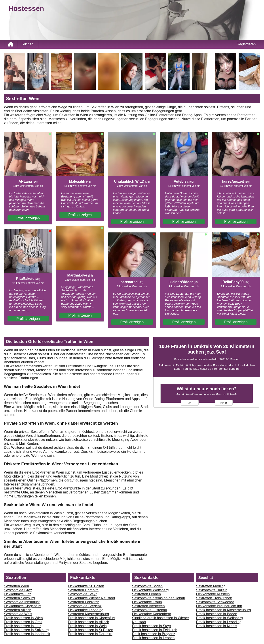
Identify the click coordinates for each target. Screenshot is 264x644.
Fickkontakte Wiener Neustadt (92, 598)
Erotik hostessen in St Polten (91, 630)
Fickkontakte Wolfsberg (150, 590)
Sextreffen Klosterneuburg (89, 614)
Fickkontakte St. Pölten (86, 586)
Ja (190, 403)
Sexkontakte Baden (147, 586)
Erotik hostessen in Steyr (152, 626)
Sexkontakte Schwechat (215, 602)
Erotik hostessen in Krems (217, 626)
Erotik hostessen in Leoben (153, 638)
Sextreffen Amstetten (148, 606)
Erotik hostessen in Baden (217, 614)
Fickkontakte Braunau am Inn (219, 606)
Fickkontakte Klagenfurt (22, 606)
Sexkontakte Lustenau (150, 610)
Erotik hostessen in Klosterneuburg (224, 610)
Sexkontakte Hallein (212, 590)
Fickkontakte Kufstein (213, 594)
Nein (224, 403)
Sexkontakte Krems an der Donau (159, 598)
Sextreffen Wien (17, 586)
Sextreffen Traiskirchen (214, 598)
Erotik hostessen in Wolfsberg (219, 618)
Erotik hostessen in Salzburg (26, 630)
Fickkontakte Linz (18, 594)
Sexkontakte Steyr (82, 594)
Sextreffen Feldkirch (84, 602)
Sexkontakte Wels (18, 614)
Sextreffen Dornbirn (83, 590)
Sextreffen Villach (18, 610)
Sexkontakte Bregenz (85, 606)
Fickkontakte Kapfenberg (152, 614)
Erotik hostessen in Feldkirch (155, 630)
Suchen (28, 44)
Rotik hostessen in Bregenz (154, 634)
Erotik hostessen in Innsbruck (27, 634)
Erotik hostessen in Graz (23, 622)
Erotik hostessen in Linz (23, 626)
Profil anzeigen (28, 218)
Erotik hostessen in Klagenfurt (92, 618)
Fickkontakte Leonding (86, 610)
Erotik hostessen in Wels (87, 626)
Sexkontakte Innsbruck (22, 602)
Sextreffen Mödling (211, 586)
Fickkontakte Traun (147, 602)
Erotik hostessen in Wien (23, 618)
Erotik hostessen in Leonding (219, 622)
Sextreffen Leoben (146, 594)
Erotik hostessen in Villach (89, 622)
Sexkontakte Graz (18, 590)
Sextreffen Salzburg (19, 598)
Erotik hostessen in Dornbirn (90, 634)
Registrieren (246, 44)
